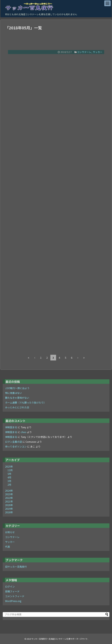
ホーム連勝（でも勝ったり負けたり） (26, 402)
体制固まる (11, 427)
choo (24, 432)
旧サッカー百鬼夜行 (16, 567)
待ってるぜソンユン (16, 446)
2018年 (9, 512)
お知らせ (10, 532)
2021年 (9, 501)
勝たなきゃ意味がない (17, 398)
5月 (9, 474)
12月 (10, 470)
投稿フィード (12, 591)
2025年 (9, 466)
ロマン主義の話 (14, 442)
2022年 (9, 498)
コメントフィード (15, 596)
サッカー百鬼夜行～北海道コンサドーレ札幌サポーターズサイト (60, 639)
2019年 (9, 509)
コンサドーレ (84, 52)
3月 (9, 481)
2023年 (9, 494)
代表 (8, 547)
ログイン (10, 586)
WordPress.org (13, 601)
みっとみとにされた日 (17, 407)
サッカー (98, 52)
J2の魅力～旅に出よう (17, 388)
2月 (9, 485)
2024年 (9, 491)
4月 (9, 477)
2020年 (9, 505)
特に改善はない (14, 393)
